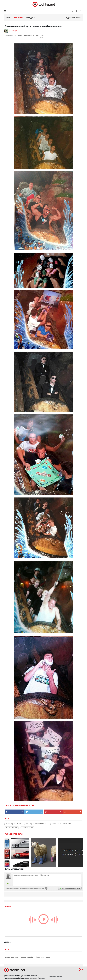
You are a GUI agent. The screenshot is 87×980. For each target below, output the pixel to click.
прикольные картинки (62, 824)
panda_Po (14, 31)
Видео (8, 18)
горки (28, 824)
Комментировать (32, 35)
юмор (19, 824)
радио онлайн (27, 957)
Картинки (19, 18)
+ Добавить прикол (74, 18)
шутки (9, 824)
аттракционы (12, 828)
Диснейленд (27, 828)
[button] (76, 11)
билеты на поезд (43, 957)
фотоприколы (41, 824)
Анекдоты (31, 18)
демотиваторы (12, 957)
